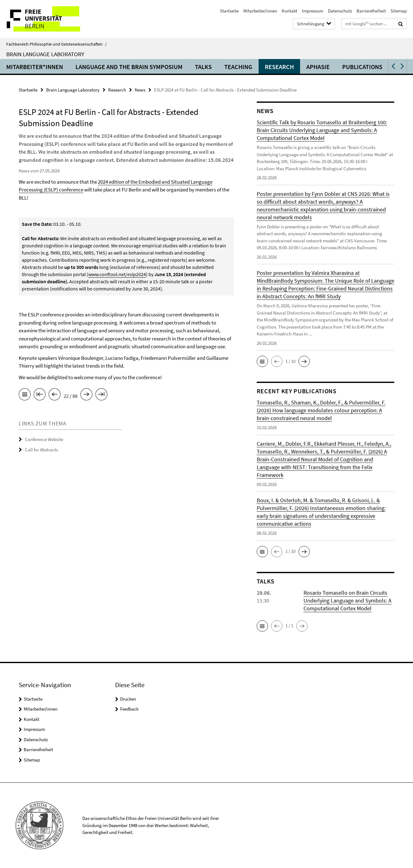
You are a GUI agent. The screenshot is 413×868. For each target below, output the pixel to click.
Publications (362, 67)
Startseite (229, 11)
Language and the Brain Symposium (129, 67)
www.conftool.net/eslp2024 (117, 274)
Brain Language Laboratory (45, 54)
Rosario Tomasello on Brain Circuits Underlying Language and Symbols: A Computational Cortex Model (347, 600)
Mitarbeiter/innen (260, 11)
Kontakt (289, 11)
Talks (203, 67)
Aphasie (318, 67)
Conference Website (44, 439)
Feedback (129, 709)
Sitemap (399, 11)
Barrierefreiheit (371, 11)
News (140, 90)
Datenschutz (340, 11)
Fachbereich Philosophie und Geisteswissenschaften (56, 44)
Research (279, 67)
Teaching (238, 67)
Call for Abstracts (41, 449)
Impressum (313, 11)
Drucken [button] (128, 699)
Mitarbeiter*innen (35, 67)
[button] (393, 66)
